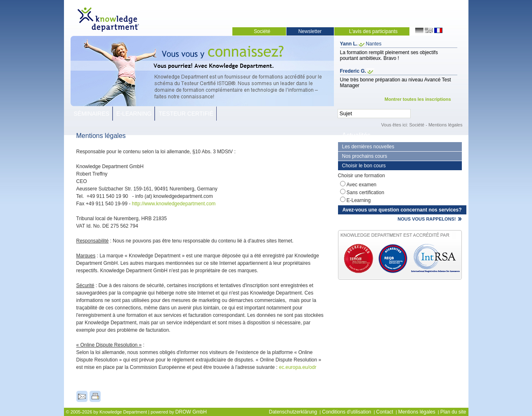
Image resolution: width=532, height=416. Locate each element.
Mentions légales (446, 125)
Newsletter (310, 31)
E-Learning (134, 114)
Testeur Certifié (186, 114)
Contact (384, 412)
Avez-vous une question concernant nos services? (402, 210)
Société (262, 31)
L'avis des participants (374, 31)
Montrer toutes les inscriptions (418, 99)
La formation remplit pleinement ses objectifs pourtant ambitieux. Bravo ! (389, 55)
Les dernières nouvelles (368, 147)
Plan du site (453, 412)
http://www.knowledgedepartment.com (174, 204)
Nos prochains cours (365, 156)
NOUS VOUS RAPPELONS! (427, 219)
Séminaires (92, 114)
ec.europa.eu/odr (298, 367)
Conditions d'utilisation (346, 412)
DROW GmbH (191, 412)
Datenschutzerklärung (293, 412)
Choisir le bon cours (364, 166)
